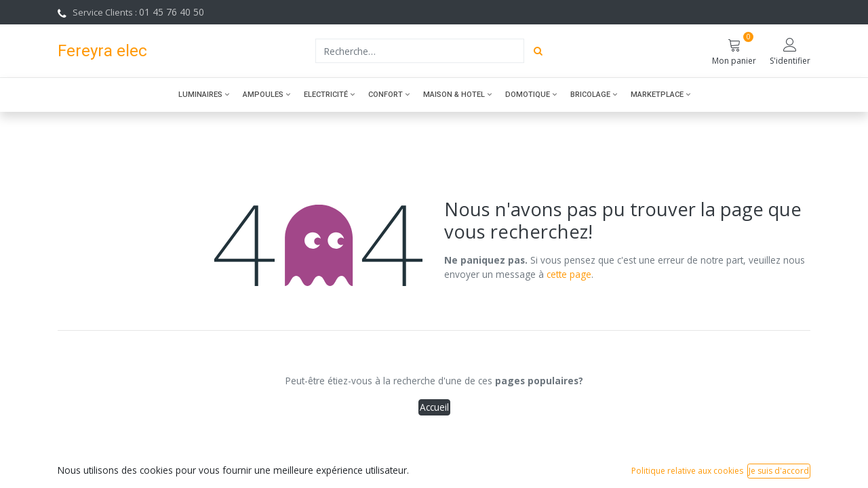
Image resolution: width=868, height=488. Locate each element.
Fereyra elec (102, 50)
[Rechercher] (538, 51)
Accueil (434, 407)
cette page (569, 274)
